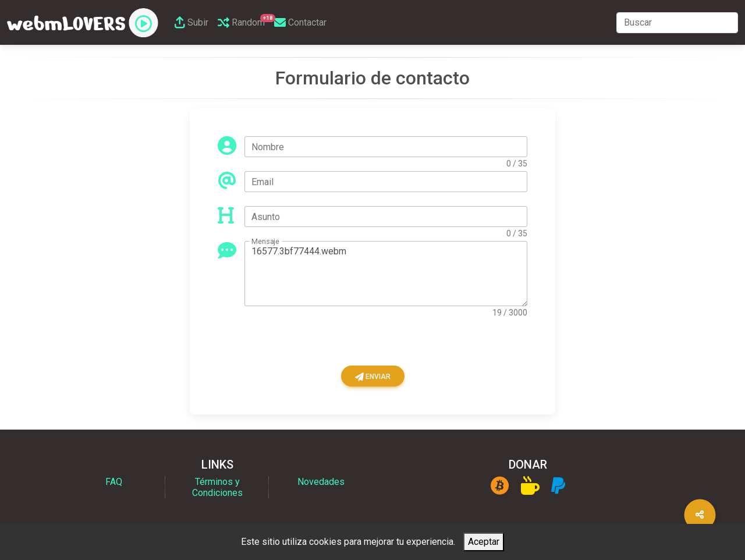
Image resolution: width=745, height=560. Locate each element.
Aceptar (484, 542)
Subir (191, 22)
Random (244, 21)
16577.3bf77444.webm (386, 274)
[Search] (677, 23)
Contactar (300, 22)
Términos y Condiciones (217, 487)
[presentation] (306, 343)
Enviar (373, 377)
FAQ (114, 482)
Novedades (321, 482)
